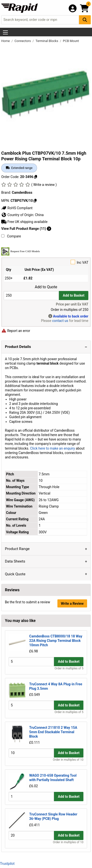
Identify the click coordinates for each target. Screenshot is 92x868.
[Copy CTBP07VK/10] (35, 201)
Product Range (17, 549)
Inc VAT (46, 262)
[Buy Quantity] (31, 296)
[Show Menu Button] (5, 32)
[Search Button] (85, 20)
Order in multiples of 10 (68, 760)
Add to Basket (74, 295)
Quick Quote (15, 574)
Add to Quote (46, 287)
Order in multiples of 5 (69, 668)
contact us (60, 321)
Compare (11, 236)
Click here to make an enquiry (53, 448)
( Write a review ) (44, 185)
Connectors (23, 41)
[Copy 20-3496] (36, 177)
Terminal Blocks (47, 41)
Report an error (16, 331)
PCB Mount (71, 41)
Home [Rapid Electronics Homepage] (6, 41)
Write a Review (72, 604)
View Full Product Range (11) (26, 229)
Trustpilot (7, 864)
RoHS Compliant (17, 208)
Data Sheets (15, 561)
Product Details (18, 347)
